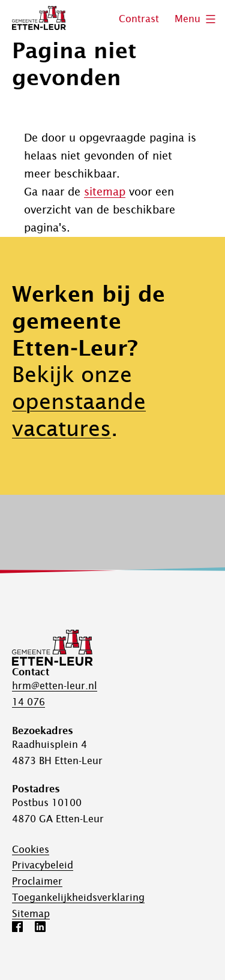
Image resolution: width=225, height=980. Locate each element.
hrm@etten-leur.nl (55, 686)
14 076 (28, 702)
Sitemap (31, 913)
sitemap (105, 192)
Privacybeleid (43, 865)
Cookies (31, 849)
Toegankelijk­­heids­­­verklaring (78, 897)
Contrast (139, 19)
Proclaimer (37, 881)
